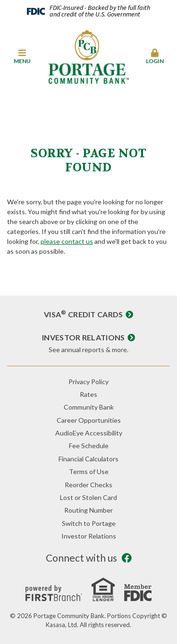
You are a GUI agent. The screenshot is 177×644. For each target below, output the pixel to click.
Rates (88, 394)
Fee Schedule (89, 446)
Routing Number (88, 510)
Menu (22, 56)
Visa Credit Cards (84, 314)
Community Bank (89, 407)
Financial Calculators (88, 459)
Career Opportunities (89, 420)
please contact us (67, 241)
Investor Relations (84, 337)
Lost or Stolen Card (88, 497)
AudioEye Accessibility (89, 433)
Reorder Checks (88, 485)
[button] (22, 57)
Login (155, 56)
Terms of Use (89, 471)
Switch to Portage (89, 523)
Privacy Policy (88, 382)
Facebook (127, 558)
